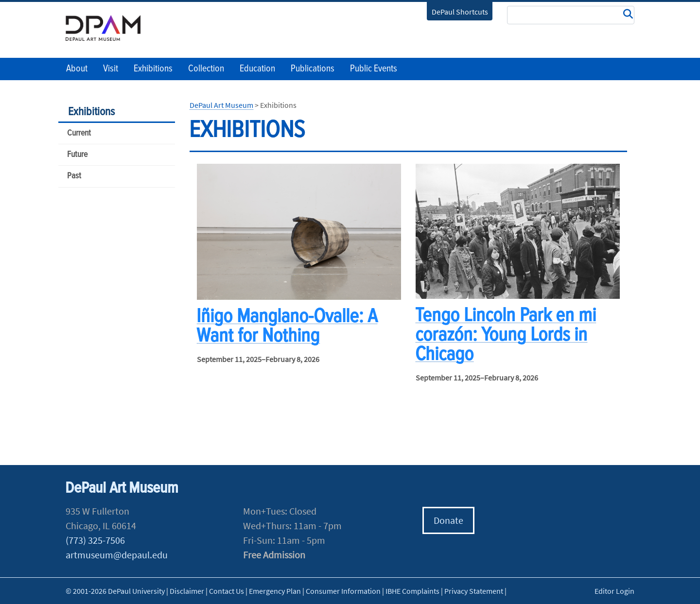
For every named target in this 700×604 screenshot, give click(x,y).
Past (74, 176)
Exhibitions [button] (153, 69)
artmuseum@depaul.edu (117, 555)
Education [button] (257, 69)
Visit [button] (111, 69)
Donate (448, 520)
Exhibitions (91, 112)
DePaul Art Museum (221, 105)
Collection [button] (206, 69)
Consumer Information (343, 591)
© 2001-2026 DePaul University (115, 591)
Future (77, 155)
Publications (313, 69)
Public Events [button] (374, 69)
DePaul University (109, 28)
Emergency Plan (275, 591)
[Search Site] (571, 15)
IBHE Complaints (412, 591)
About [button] (77, 69)
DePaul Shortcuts (460, 12)
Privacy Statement (474, 591)
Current (79, 133)
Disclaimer (187, 591)
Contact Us (227, 591)
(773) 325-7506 (95, 540)
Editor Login (614, 591)
